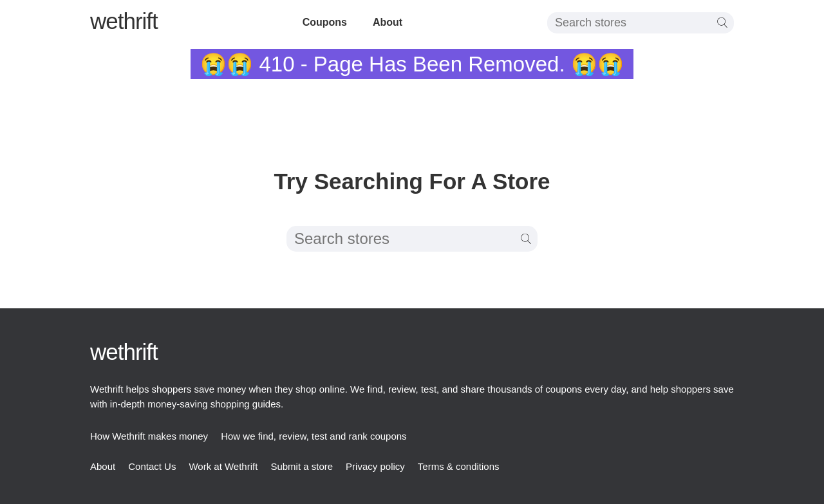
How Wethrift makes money (149, 436)
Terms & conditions (459, 466)
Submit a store (302, 466)
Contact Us (152, 466)
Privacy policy (375, 466)
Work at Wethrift (223, 466)
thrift (124, 21)
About (388, 22)
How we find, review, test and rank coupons (314, 436)
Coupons (325, 22)
